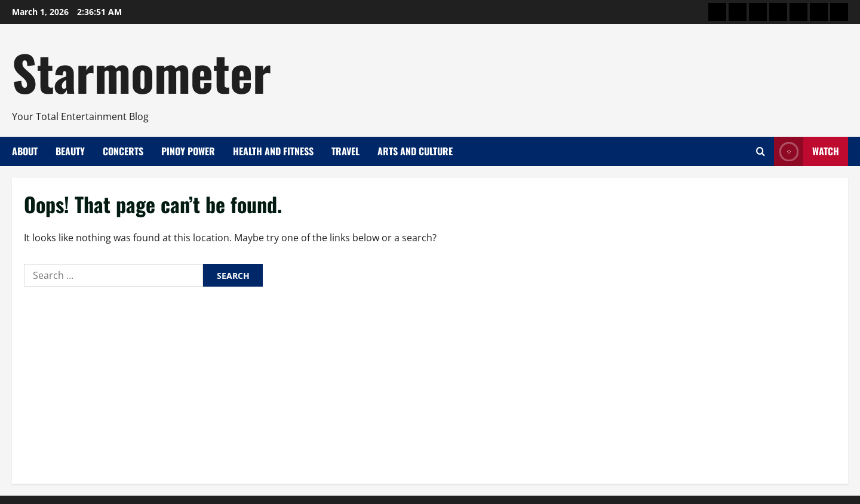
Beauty (70, 151)
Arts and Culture (415, 151)
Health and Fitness (273, 151)
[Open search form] (761, 151)
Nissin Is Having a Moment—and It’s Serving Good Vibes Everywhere (156, 368)
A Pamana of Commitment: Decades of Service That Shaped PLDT (149, 418)
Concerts (123, 151)
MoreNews (473, 489)
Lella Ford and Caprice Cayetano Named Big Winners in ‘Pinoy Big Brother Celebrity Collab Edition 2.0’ (221, 342)
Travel (345, 151)
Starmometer (142, 72)
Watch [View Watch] (807, 151)
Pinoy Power (188, 151)
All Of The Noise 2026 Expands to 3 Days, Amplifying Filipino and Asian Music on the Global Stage (211, 393)
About (25, 151)
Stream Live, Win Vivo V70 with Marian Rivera (111, 443)
